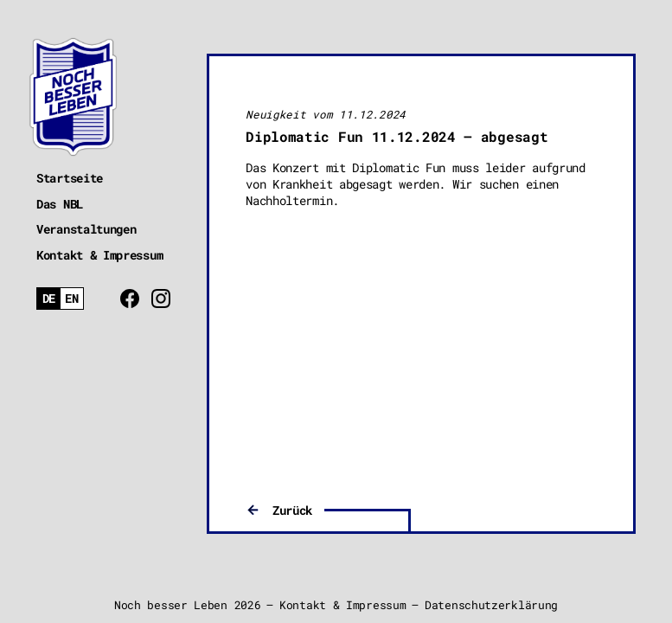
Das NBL (60, 204)
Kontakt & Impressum (99, 255)
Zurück (292, 510)
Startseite (70, 178)
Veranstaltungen (86, 229)
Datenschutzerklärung (491, 605)
